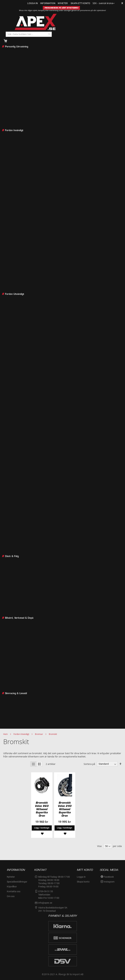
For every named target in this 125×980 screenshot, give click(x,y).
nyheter (63, 3)
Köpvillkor (12, 887)
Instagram (109, 882)
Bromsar (39, 734)
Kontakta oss (14, 891)
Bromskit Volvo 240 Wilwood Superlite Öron (65, 809)
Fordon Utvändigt (21, 734)
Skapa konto (83, 882)
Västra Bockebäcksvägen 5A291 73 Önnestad (53, 909)
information (48, 3)
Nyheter (11, 877)
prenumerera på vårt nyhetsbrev (93, 10)
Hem (5, 734)
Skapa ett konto (80, 3)
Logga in (33, 3)
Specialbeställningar (17, 882)
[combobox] (29, 34)
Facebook (109, 877)
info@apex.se (45, 903)
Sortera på (89, 764)
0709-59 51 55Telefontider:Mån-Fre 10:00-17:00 (49, 895)
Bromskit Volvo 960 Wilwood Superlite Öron (42, 809)
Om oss (11, 896)
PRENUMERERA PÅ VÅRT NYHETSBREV (61, 8)
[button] (104, 3)
